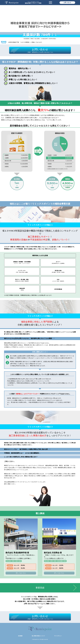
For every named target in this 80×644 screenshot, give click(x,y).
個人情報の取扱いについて (38, 636)
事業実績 (40, 588)
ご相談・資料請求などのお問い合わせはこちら (40, 52)
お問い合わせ (67, 3)
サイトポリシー (58, 636)
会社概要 (20, 636)
